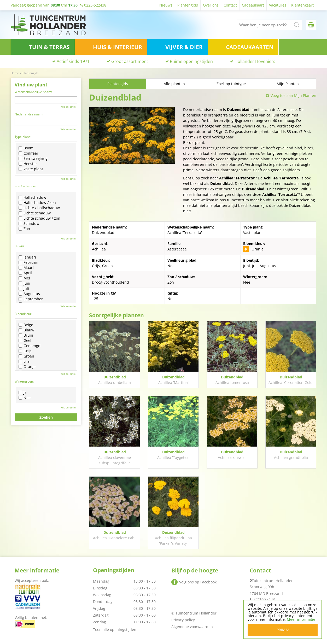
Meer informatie (301, 619)
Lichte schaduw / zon (39, 218)
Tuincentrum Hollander (272, 581)
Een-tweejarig (33, 159)
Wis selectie (68, 107)
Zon (24, 229)
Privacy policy (183, 620)
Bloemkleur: (23, 314)
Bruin (26, 335)
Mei (24, 278)
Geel (25, 341)
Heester (28, 164)
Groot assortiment (130, 61)
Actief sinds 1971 (73, 61)
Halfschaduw (32, 197)
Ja (23, 393)
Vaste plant (31, 169)
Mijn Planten (288, 84)
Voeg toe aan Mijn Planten (293, 95)
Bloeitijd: (21, 246)
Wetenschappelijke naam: (33, 92)
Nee (25, 398)
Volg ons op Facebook (198, 582)
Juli (24, 289)
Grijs (25, 351)
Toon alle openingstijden (115, 630)
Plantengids (118, 84)
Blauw (26, 330)
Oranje (27, 367)
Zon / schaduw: (25, 186)
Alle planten (174, 84)
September (31, 299)
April (25, 273)
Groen (26, 356)
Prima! (283, 630)
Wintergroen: (24, 381)
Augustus (29, 294)
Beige (26, 325)
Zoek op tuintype (231, 84)
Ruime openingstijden (191, 61)
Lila (24, 361)
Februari (28, 262)
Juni (24, 283)
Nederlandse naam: (29, 114)
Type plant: (23, 137)
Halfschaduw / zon (37, 203)
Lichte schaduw (35, 213)
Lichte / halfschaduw (39, 208)
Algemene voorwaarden (192, 627)
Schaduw (29, 224)
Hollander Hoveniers (255, 61)
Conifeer (28, 153)
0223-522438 (264, 599)
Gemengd (30, 346)
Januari (27, 257)
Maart (26, 268)
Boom (26, 148)
